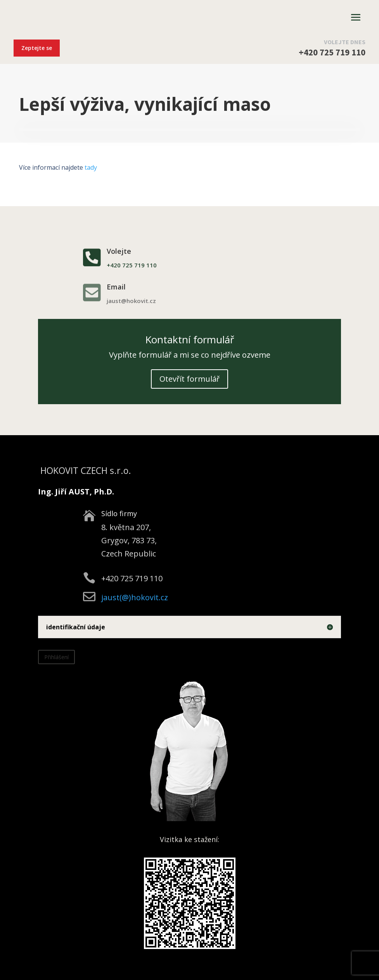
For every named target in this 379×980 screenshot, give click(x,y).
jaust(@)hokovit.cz (135, 597)
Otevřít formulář (189, 379)
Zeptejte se (37, 48)
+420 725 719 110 (332, 52)
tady (91, 167)
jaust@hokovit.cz (131, 301)
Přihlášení (56, 657)
